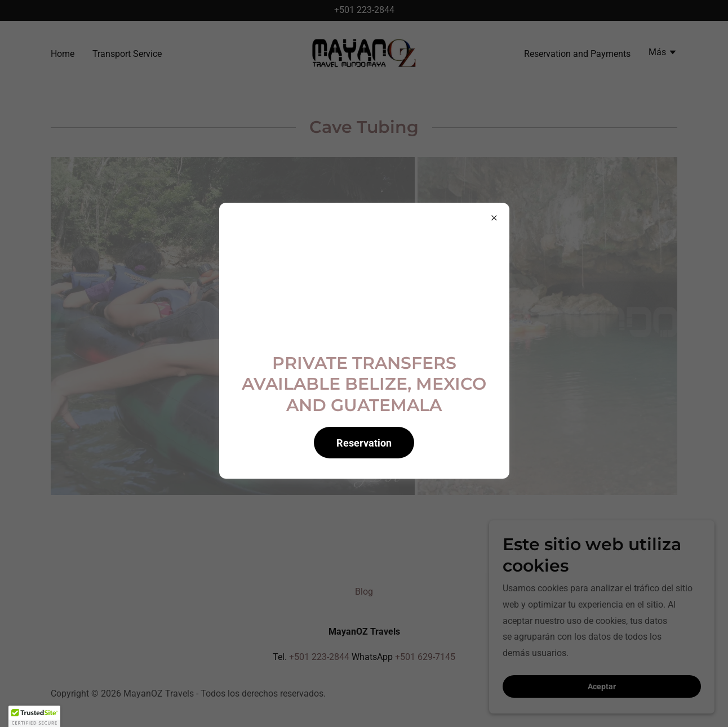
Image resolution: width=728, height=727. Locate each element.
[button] (34, 716)
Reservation (364, 443)
